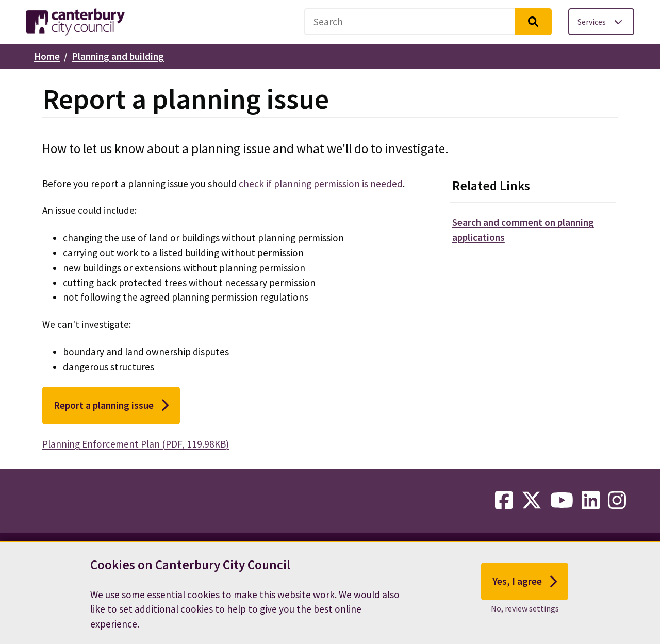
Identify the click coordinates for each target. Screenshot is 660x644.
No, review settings (525, 614)
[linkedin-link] (591, 501)
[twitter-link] (532, 501)
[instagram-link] (617, 501)
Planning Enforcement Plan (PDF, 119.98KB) (136, 444)
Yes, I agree (525, 587)
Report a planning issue (111, 405)
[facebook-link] (504, 501)
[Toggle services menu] (601, 22)
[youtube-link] (562, 501)
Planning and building (118, 56)
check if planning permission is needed (321, 184)
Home (47, 56)
